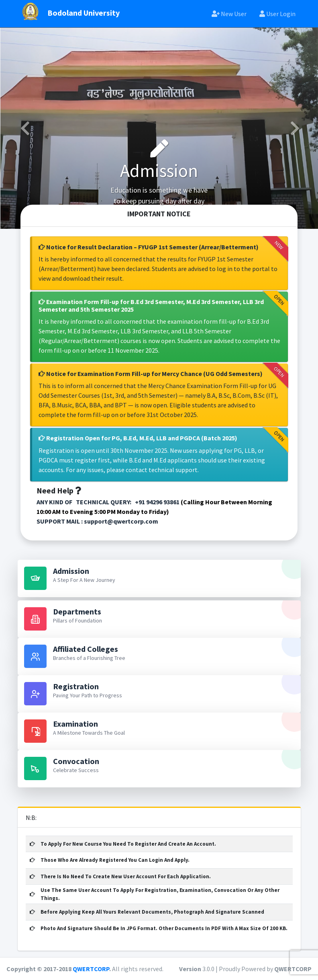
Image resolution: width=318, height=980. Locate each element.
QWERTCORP (91, 969)
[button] (24, 128)
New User (229, 14)
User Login (277, 14)
